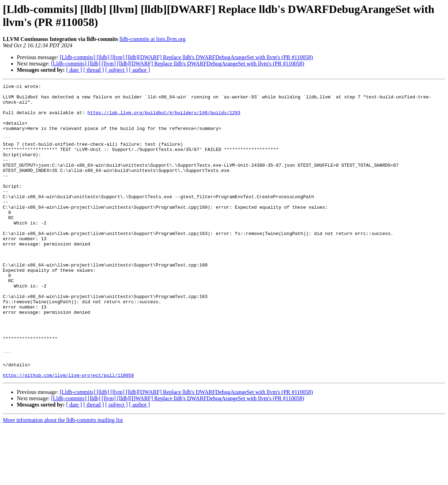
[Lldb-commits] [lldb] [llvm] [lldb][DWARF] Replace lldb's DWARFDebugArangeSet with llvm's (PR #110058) (186, 57)
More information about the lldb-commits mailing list (63, 479)
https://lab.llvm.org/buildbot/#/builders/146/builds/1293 (164, 119)
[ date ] (74, 70)
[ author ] (140, 70)
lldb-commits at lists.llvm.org (152, 39)
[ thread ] (94, 70)
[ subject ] (117, 70)
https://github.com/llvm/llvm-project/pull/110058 (68, 434)
